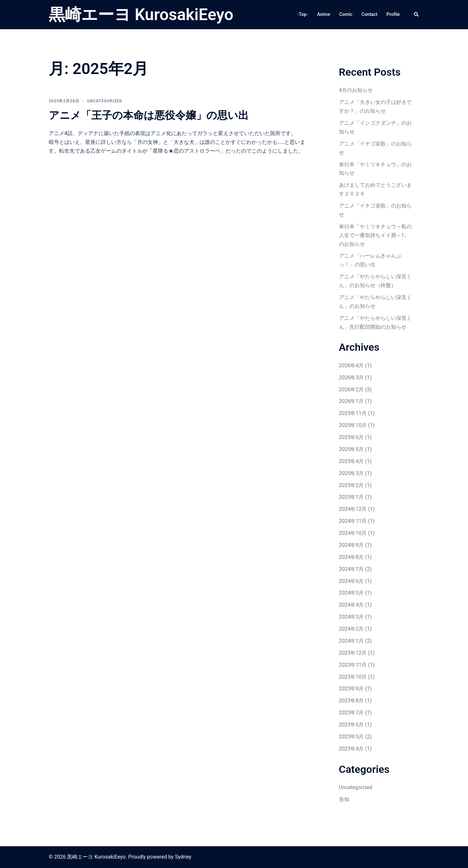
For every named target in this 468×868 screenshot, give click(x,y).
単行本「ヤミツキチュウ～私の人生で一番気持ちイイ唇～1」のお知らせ (375, 235)
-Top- (303, 14)
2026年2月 (351, 390)
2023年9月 (351, 689)
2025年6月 (351, 437)
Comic (346, 14)
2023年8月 (351, 701)
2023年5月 (351, 737)
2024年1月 (351, 641)
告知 (344, 799)
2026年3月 (351, 377)
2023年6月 (351, 725)
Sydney (183, 857)
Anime (324, 14)
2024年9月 (351, 545)
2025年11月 (353, 413)
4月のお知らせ (356, 90)
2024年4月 (351, 605)
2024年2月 (351, 629)
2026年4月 (351, 365)
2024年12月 (353, 509)
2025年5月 (351, 449)
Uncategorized (105, 101)
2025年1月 (351, 497)
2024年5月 (351, 593)
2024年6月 (351, 581)
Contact (369, 14)
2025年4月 (351, 461)
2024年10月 (353, 533)
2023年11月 (353, 665)
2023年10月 (353, 677)
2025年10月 (353, 425)
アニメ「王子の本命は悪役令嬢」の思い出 (149, 115)
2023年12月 (353, 653)
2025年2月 (351, 485)
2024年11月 (353, 521)
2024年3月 (351, 617)
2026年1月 (351, 401)
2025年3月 (351, 473)
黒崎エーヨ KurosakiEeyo (141, 15)
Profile (393, 14)
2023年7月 (351, 713)
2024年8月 (351, 557)
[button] (417, 15)
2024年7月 (351, 569)
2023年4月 (351, 749)
